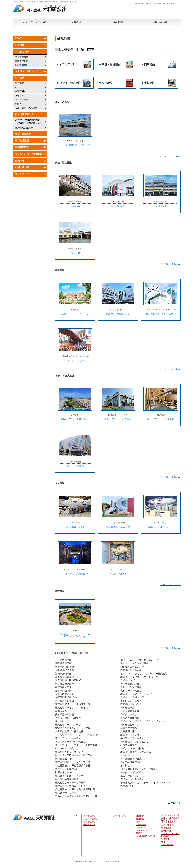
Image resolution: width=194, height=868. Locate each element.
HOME (140, 3)
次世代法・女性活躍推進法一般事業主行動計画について (30, 121)
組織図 (30, 104)
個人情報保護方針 (30, 128)
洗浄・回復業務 (90, 819)
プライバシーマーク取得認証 (30, 154)
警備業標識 (30, 147)
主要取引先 (30, 91)
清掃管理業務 (30, 57)
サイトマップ (30, 174)
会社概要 (118, 23)
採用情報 (30, 161)
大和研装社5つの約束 (146, 836)
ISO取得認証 (30, 141)
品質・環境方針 (30, 134)
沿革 (30, 87)
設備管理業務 (30, 65)
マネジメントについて (34, 23)
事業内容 (174, 3)
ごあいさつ (156, 3)
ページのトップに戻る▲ (171, 156)
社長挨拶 (76, 23)
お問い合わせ (160, 23)
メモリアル (30, 96)
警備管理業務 (30, 61)
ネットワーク (30, 100)
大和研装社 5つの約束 (30, 108)
